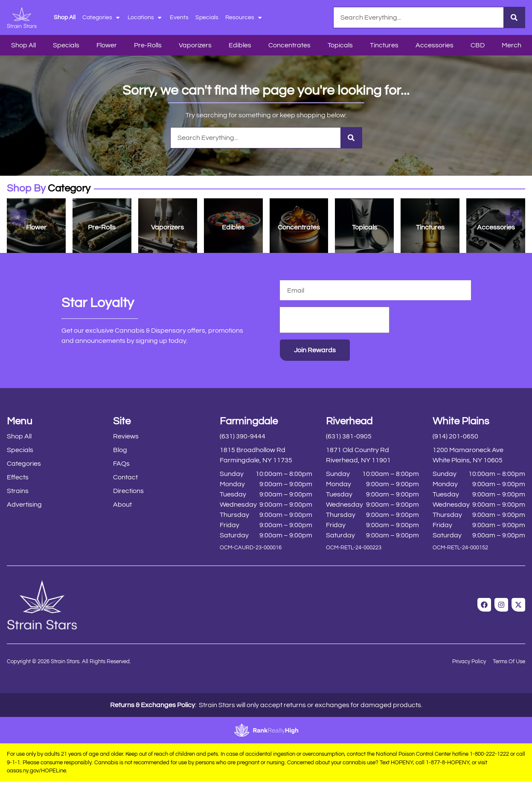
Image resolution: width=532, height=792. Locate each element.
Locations (145, 17)
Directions (128, 491)
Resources (244, 17)
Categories (102, 17)
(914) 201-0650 (455, 436)
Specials (207, 17)
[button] (18, 218)
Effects (18, 477)
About (122, 505)
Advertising (24, 505)
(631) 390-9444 (243, 436)
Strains (18, 491)
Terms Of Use (509, 662)
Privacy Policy (469, 662)
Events (179, 17)
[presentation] (334, 320)
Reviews (126, 436)
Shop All (65, 17)
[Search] (514, 17)
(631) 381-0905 (349, 436)
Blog (120, 450)
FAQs (121, 464)
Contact (125, 477)
